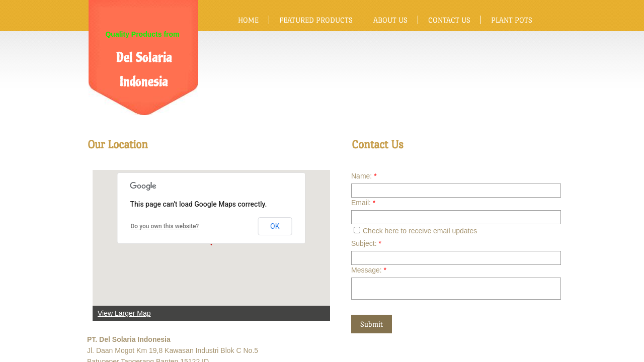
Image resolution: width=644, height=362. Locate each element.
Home (248, 20)
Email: (363, 203)
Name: (364, 176)
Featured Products (316, 20)
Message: (369, 270)
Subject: (366, 243)
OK (275, 226)
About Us (390, 20)
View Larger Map (124, 313)
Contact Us (449, 20)
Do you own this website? (165, 226)
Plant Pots (512, 20)
